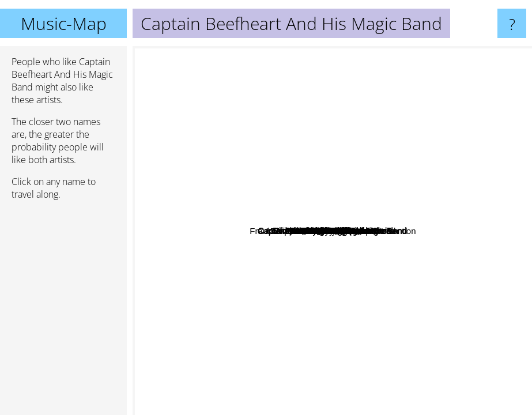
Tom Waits (199, 136)
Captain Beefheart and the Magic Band (330, 208)
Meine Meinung (414, 242)
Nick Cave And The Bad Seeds (247, 103)
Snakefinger (262, 302)
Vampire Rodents (441, 188)
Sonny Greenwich (231, 279)
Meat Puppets (339, 73)
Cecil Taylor (283, 129)
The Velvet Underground (454, 312)
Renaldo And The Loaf (359, 328)
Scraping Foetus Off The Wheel (399, 231)
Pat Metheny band (385, 194)
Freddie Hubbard (336, 112)
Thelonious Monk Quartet (412, 82)
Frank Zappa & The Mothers (327, 230)
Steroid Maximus (275, 231)
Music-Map (64, 23)
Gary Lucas (418, 310)
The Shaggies (227, 353)
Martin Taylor (295, 288)
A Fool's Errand (363, 134)
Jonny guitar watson (325, 347)
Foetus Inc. (421, 256)
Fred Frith (184, 201)
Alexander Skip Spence (478, 156)
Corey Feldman (220, 328)
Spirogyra (384, 255)
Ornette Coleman (301, 139)
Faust (463, 220)
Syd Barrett (423, 144)
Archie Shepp (344, 124)
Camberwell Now (244, 400)
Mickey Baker (371, 282)
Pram (236, 117)
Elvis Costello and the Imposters (343, 251)
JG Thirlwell (418, 268)
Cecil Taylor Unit (277, 260)
